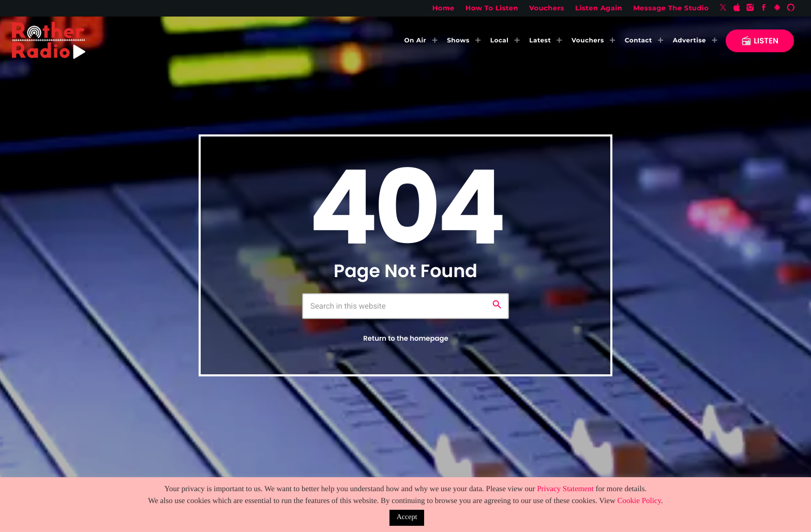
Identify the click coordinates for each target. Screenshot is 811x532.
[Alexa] (791, 8)
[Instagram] (750, 8)
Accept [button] (407, 517)
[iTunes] (737, 8)
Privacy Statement (565, 489)
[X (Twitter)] (723, 8)
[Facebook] (764, 8)
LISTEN (760, 41)
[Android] (777, 8)
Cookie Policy (639, 501)
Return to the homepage (405, 338)
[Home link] (49, 41)
